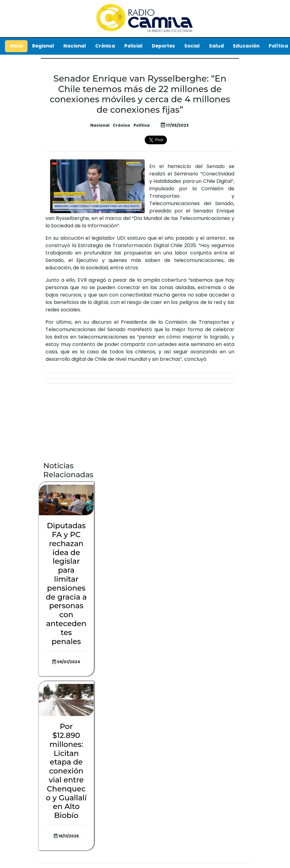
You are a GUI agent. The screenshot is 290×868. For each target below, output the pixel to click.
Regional (43, 46)
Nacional (75, 46)
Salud (216, 46)
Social (192, 46)
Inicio (16, 46)
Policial (133, 46)
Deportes (163, 46)
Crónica (105, 46)
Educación (246, 46)
